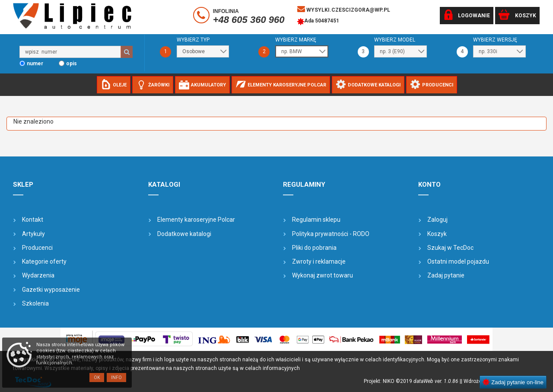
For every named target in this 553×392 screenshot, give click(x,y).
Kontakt (33, 220)
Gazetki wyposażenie (51, 290)
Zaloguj (437, 220)
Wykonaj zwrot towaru (323, 275)
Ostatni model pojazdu (458, 261)
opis (72, 64)
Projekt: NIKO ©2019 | (412, 381)
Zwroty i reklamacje (319, 261)
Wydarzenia (38, 275)
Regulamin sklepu (316, 220)
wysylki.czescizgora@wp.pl (344, 9)
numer (35, 64)
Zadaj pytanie (446, 275)
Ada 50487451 (318, 22)
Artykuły (33, 234)
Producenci (37, 248)
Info (116, 378)
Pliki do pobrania (314, 248)
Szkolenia (35, 303)
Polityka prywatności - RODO (331, 234)
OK (97, 378)
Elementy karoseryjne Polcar (196, 220)
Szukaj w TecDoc (450, 248)
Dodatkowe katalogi (184, 234)
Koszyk (437, 234)
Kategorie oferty (44, 261)
